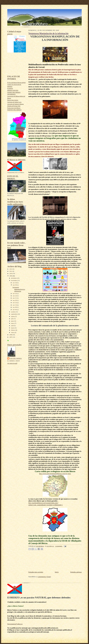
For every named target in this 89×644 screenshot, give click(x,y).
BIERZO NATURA (13, 90)
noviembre (14, 280)
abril (13, 326)
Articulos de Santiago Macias (15, 104)
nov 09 (15, 307)
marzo (13, 328)
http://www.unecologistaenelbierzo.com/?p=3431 (55, 474)
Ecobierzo (10, 88)
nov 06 (15, 310)
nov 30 (15, 283)
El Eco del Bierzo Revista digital (16, 82)
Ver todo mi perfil (12, 363)
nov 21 (15, 298)
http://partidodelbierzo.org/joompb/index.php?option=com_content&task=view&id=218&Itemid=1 (45, 504)
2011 (11, 271)
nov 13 (15, 305)
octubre (13, 312)
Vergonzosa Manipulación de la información (19, 289)
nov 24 (15, 296)
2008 (11, 335)
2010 (11, 273)
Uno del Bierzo (16, 358)
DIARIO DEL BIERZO (14, 92)
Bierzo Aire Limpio (13, 100)
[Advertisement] (18, 64)
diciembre (14, 278)
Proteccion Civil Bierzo (14, 108)
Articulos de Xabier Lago (14, 102)
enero (13, 332)
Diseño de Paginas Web (14, 106)
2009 (11, 276)
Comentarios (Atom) (44, 577)
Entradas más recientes (36, 572)
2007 (11, 337)
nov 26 (15, 294)
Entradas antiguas (76, 572)
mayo (13, 323)
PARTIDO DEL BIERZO (14, 110)
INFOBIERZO (11, 94)
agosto (13, 316)
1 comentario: (59, 546)
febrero (13, 330)
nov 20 (15, 300)
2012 (11, 269)
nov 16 (15, 303)
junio (13, 321)
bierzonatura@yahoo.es (15, 624)
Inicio (57, 572)
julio (13, 319)
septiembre (14, 314)
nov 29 (15, 285)
